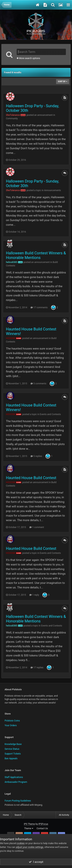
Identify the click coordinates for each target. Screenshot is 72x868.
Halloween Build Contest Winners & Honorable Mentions (36, 255)
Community (12, 118)
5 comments (38, 384)
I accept (36, 862)
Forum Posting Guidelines (18, 801)
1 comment (37, 527)
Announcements (53, 190)
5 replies (36, 456)
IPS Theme (29, 824)
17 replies (37, 668)
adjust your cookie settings (29, 847)
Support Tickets (13, 754)
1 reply (34, 595)
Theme (29, 828)
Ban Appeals (11, 758)
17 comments (39, 307)
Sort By (63, 82)
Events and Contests (50, 414)
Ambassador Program (16, 782)
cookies (21, 843)
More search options (28, 58)
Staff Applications (14, 777)
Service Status (12, 749)
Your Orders (11, 725)
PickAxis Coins (12, 721)
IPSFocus (43, 824)
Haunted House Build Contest (31, 478)
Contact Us (42, 828)
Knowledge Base (13, 744)
